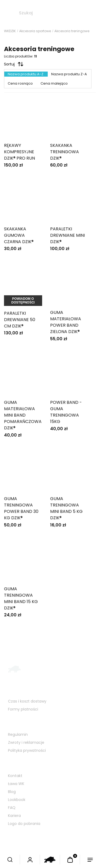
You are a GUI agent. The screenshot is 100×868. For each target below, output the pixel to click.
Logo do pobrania (24, 824)
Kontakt (15, 776)
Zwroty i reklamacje (26, 742)
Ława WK (16, 784)
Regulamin (18, 734)
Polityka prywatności (27, 750)
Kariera (14, 816)
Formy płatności (23, 709)
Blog (12, 792)
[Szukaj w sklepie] (57, 13)
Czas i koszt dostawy (27, 701)
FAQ (12, 808)
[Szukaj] (8, 13)
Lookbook (17, 800)
